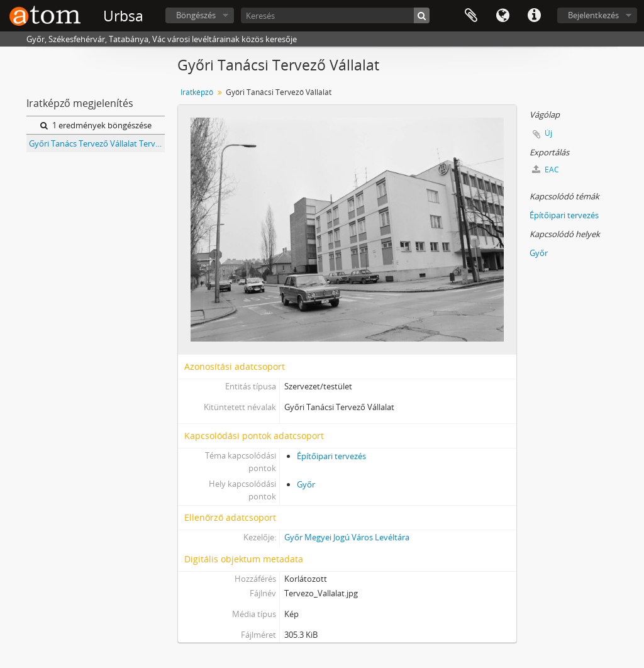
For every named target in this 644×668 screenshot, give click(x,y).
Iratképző (197, 92)
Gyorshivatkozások (534, 16)
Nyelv (502, 16)
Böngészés (196, 15)
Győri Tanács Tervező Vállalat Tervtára (97, 143)
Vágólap (471, 16)
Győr (306, 484)
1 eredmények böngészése (96, 125)
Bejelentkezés (593, 15)
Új (548, 133)
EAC (546, 170)
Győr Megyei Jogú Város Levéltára (347, 537)
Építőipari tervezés (331, 456)
